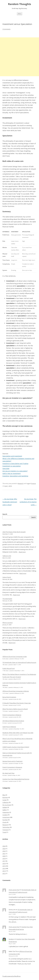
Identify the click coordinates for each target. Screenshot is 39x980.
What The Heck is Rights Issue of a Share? (15, 709)
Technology (6, 827)
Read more (22, 552)
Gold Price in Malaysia (9, 727)
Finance (33, 483)
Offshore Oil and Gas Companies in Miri (15, 657)
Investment (6, 817)
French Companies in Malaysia (12, 715)
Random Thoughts (20, 4)
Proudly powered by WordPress (12, 976)
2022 (4, 851)
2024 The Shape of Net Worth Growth (14, 532)
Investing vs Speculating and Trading (15, 464)
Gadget (5, 807)
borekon (11, 939)
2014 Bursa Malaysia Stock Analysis (13, 721)
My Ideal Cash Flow (8, 773)
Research (21, 483)
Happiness (6, 812)
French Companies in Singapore (12, 767)
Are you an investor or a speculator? (15, 471)
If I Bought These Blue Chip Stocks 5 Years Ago (17, 703)
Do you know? (7, 805)
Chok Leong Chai (14, 890)
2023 (4, 849)
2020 (4, 856)
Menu (20, 14)
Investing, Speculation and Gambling (15, 476)
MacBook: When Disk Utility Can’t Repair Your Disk (18, 733)
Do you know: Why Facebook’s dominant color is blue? (10, 502)
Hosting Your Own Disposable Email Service (16, 779)
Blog (4, 795)
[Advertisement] (19, 57)
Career (5, 800)
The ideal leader (7, 599)
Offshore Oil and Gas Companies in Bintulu (16, 691)
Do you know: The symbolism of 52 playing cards (28, 502)
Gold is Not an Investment (12, 473)
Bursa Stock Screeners (9, 697)
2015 (4, 866)
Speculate (6, 469)
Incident (5, 815)
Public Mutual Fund (9, 668)
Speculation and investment (12, 456)
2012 (4, 873)
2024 (4, 846)
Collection (6, 802)
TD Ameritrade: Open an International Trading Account (19, 662)
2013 (4, 871)
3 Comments (6, 29)
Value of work (7, 577)
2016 (4, 863)
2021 (4, 854)
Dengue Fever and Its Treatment (12, 761)
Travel (4, 832)
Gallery (5, 810)
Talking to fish (7, 556)
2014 (4, 868)
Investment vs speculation (12, 466)
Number (5, 820)
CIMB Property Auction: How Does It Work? (16, 747)
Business (5, 797)
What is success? (8, 623)
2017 (4, 861)
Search (5, 514)
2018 (4, 859)
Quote (4, 822)
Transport (6, 830)
